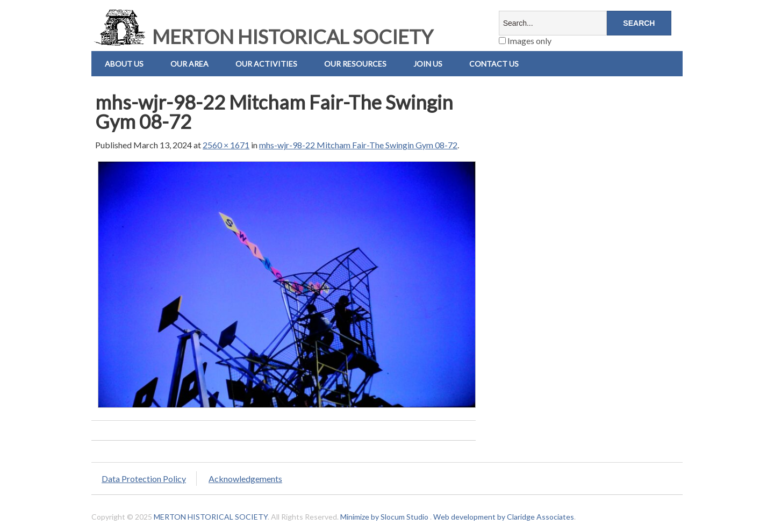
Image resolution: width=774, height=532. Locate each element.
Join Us (428, 64)
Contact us (494, 64)
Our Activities (266, 64)
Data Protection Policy (144, 479)
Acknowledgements (245, 479)
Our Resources (355, 64)
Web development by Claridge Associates (504, 517)
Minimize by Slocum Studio (384, 517)
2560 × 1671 (226, 145)
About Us (124, 64)
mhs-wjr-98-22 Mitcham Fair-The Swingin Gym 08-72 (358, 145)
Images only (525, 41)
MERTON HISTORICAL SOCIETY (262, 37)
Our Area (189, 64)
